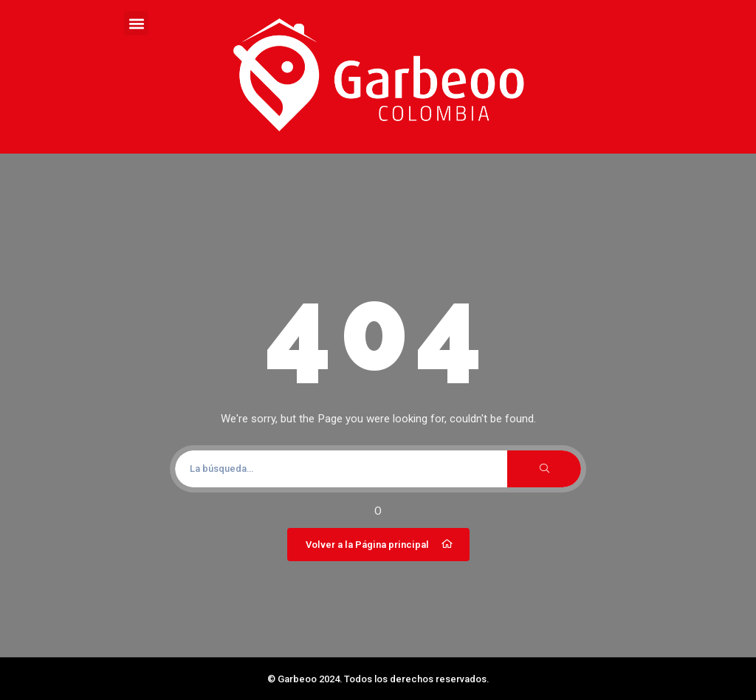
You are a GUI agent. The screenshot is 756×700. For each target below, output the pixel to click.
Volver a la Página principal (380, 544)
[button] (136, 23)
